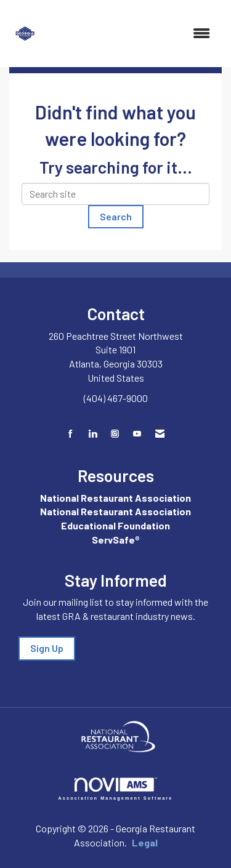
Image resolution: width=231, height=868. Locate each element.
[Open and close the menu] (133, 34)
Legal (145, 842)
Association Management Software (116, 789)
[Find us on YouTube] (137, 434)
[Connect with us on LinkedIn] (93, 434)
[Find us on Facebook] (71, 434)
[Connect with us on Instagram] (115, 434)
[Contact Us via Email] (160, 434)
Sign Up (47, 648)
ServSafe (113, 540)
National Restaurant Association (115, 498)
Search (116, 216)
